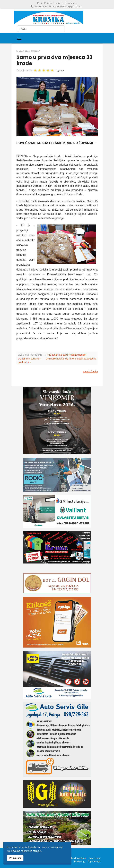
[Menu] (19, 38)
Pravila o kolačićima (76, 858)
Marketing (79, 861)
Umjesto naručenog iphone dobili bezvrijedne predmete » (57, 360)
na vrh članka (90, 371)
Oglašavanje (94, 861)
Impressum (95, 858)
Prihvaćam (15, 858)
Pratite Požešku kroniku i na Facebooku (57, 3)
